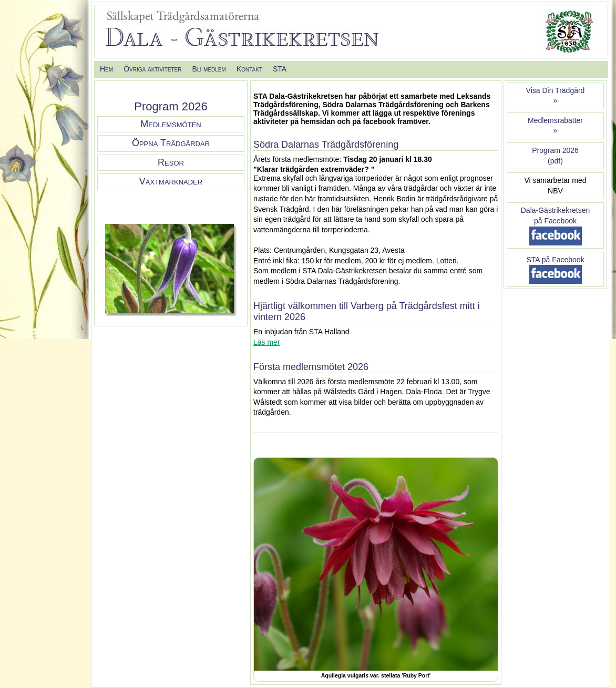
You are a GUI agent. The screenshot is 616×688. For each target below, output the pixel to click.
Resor (171, 162)
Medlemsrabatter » (555, 126)
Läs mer (267, 342)
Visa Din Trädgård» (556, 96)
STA (280, 69)
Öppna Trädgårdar (171, 143)
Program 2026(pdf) (555, 156)
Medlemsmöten (171, 124)
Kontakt (249, 69)
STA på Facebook (555, 260)
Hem (106, 69)
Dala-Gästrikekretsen (556, 210)
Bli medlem (209, 69)
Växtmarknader (171, 181)
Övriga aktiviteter (152, 69)
